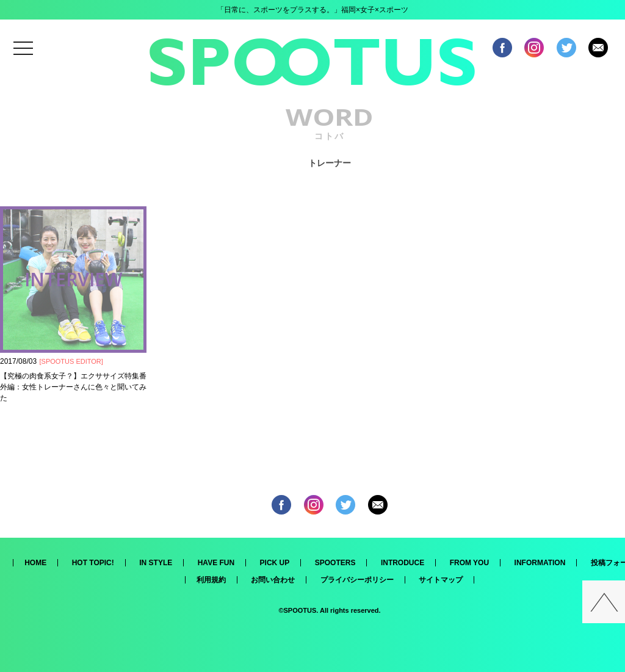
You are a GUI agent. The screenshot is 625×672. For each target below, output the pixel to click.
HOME (35, 563)
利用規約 (211, 580)
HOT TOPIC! (93, 563)
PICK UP (275, 563)
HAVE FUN (216, 563)
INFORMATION (540, 563)
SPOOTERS (335, 563)
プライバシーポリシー (357, 580)
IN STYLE (156, 563)
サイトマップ (441, 580)
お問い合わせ (273, 580)
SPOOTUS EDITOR (71, 361)
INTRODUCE (403, 563)
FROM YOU (469, 563)
